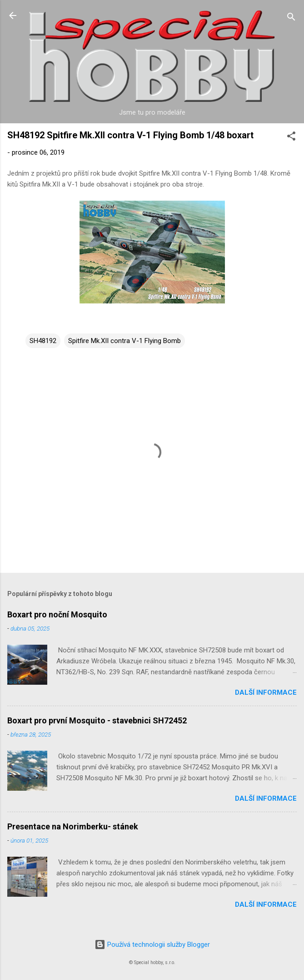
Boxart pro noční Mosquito (57, 614)
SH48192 (43, 341)
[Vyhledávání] (291, 18)
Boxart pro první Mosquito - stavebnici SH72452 (97, 720)
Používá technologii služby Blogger (152, 945)
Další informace (266, 692)
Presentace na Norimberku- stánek (73, 826)
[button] (291, 138)
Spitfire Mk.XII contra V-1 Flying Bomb (125, 341)
